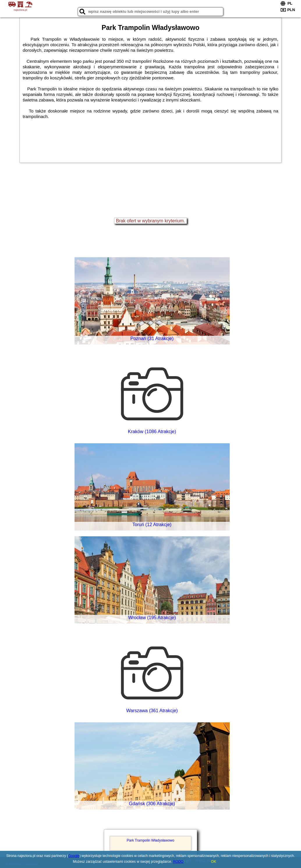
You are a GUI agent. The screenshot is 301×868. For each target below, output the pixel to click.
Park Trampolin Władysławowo (150, 840)
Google (74, 856)
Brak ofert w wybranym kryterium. (150, 221)
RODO (178, 862)
